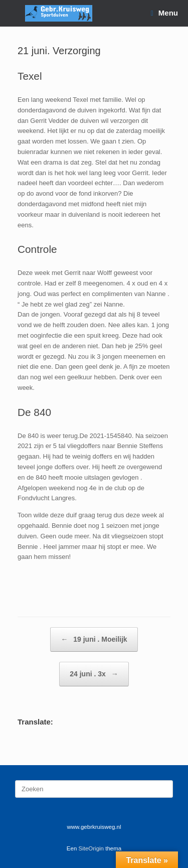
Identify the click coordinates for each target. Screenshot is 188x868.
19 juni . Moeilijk (94, 639)
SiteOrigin (91, 848)
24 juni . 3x (94, 674)
